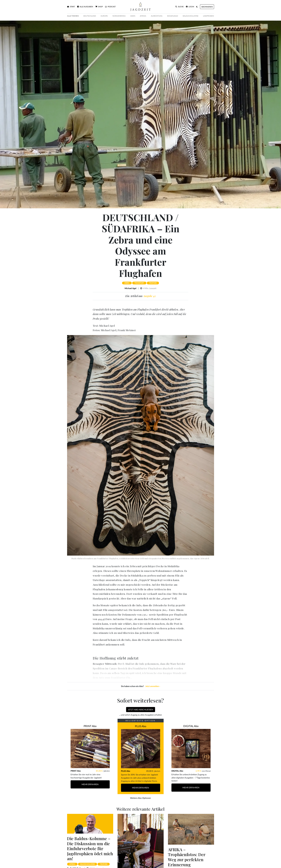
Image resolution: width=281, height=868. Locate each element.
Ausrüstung (157, 16)
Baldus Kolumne (191, 16)
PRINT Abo (90, 726)
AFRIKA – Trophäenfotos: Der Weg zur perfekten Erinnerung (187, 857)
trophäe (153, 283)
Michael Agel (131, 288)
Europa (104, 16)
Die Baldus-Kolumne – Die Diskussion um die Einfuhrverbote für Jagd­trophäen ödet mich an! (90, 848)
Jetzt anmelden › (153, 686)
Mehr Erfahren (90, 784)
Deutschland (90, 16)
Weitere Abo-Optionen (140, 798)
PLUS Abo (141, 726)
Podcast (110, 7)
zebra (127, 283)
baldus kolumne (88, 864)
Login (190, 7)
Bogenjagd (173, 16)
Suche (179, 7)
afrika (72, 864)
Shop (99, 7)
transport (139, 283)
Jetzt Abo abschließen (141, 710)
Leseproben (208, 16)
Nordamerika (119, 16)
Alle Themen (73, 16)
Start (71, 7)
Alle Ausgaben (85, 7)
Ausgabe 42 (149, 296)
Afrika (143, 16)
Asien (133, 16)
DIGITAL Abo (191, 726)
